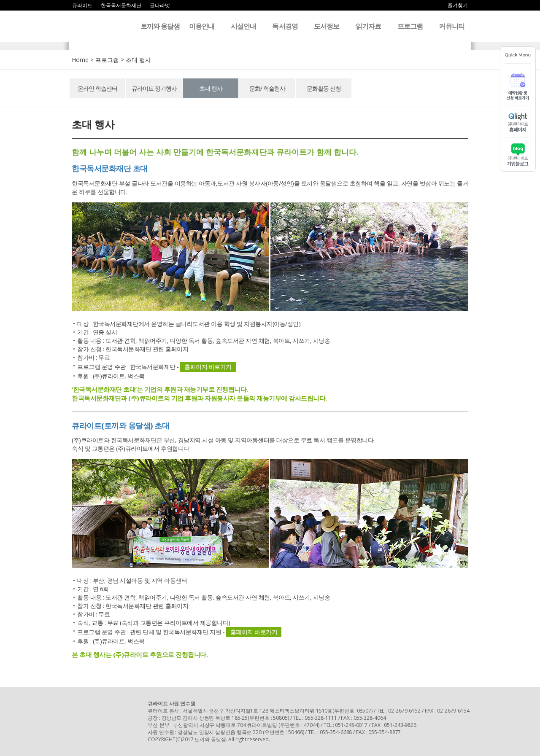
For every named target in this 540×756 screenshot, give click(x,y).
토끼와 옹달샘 (160, 26)
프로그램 (410, 26)
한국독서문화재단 (121, 5)
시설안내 (243, 26)
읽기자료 (368, 26)
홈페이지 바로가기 (208, 367)
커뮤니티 (451, 26)
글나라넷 (160, 5)
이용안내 (202, 26)
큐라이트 (82, 5)
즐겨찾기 (458, 5)
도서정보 (327, 26)
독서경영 (285, 26)
